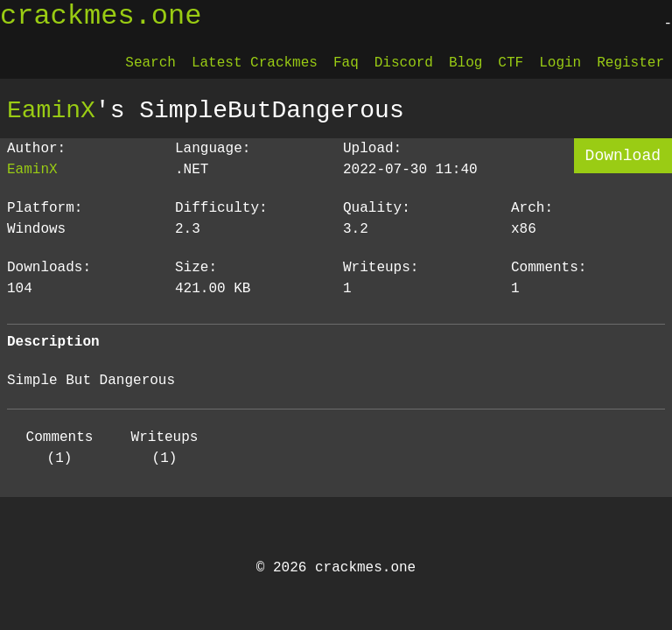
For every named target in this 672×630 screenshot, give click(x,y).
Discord (404, 63)
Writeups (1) (165, 448)
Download (623, 156)
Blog (465, 63)
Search (150, 63)
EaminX (51, 110)
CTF (511, 63)
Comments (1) (60, 448)
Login (560, 63)
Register (630, 63)
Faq (346, 63)
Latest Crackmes (255, 63)
